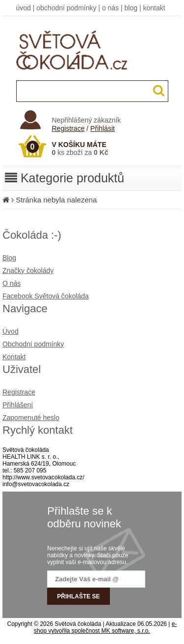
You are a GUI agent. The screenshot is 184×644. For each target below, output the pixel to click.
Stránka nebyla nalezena (56, 200)
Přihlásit (103, 128)
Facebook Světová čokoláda (46, 296)
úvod (24, 8)
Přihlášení (18, 405)
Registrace (68, 128)
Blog (9, 258)
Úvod (11, 331)
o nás (110, 8)
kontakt (154, 8)
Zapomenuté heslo (31, 418)
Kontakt (14, 357)
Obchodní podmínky (33, 344)
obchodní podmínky (66, 8)
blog (131, 8)
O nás (12, 283)
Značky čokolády (28, 271)
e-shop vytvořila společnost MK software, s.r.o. (105, 627)
